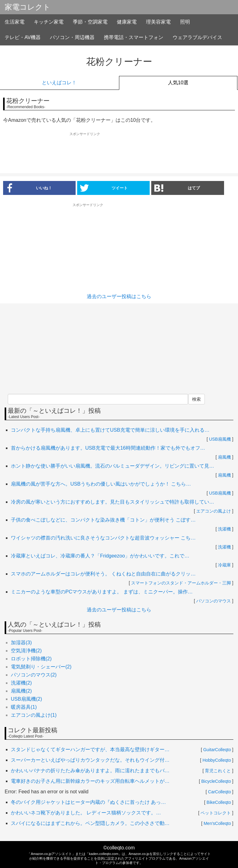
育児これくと (218, 771)
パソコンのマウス (214, 601)
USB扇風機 (220, 439)
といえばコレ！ (59, 83)
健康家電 (127, 22)
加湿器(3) (21, 643)
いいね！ (28, 188)
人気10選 (178, 83)
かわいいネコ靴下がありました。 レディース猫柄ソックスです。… (86, 813)
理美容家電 (158, 22)
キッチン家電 (49, 22)
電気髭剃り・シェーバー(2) (41, 667)
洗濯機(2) (21, 683)
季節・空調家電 (90, 22)
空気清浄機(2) (26, 651)
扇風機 (224, 457)
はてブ (177, 188)
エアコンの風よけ (214, 511)
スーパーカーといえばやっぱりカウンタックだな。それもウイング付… (90, 760)
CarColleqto (219, 792)
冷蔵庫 (224, 565)
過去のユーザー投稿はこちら (119, 296)
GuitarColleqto (217, 750)
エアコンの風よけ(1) (34, 715)
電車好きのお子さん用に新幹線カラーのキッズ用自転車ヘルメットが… (90, 781)
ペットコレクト (216, 813)
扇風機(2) (21, 691)
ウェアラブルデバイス (197, 37)
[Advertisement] (119, 153)
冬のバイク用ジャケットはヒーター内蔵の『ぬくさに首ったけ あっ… (88, 802)
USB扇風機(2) (26, 699)
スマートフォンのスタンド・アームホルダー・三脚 (181, 583)
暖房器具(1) (24, 707)
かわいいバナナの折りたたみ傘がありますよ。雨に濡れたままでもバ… (90, 771)
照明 (185, 22)
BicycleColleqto (216, 781)
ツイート (104, 188)
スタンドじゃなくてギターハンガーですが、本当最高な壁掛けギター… (90, 749)
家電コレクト (28, 7)
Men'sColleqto (217, 823)
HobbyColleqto (217, 760)
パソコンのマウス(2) (34, 675)
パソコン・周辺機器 (72, 37)
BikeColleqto (219, 802)
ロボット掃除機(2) (31, 659)
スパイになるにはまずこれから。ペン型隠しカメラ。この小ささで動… (90, 823)
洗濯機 (224, 529)
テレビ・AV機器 (23, 37)
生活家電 (15, 22)
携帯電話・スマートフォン (134, 37)
